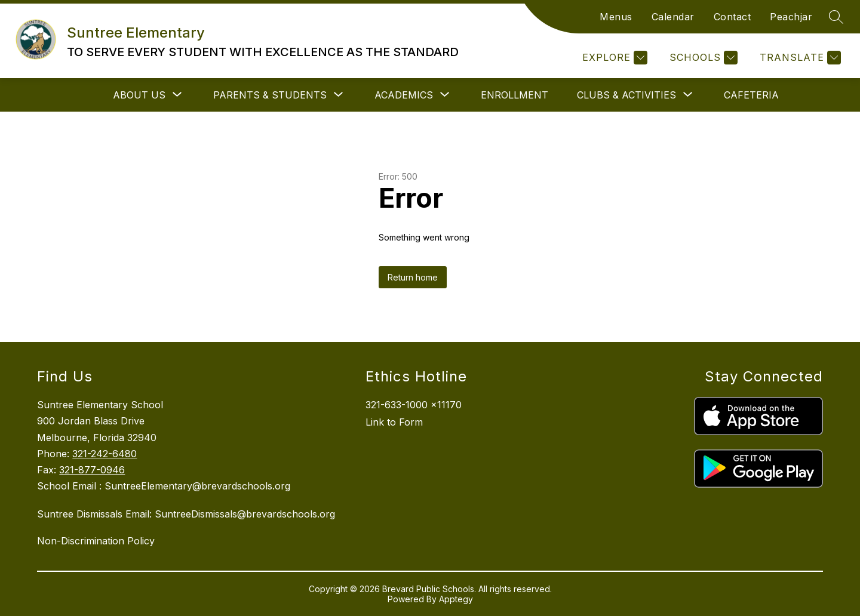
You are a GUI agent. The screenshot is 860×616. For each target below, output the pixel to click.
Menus (616, 17)
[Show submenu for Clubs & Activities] (626, 95)
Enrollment (515, 95)
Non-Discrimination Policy (96, 541)
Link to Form (394, 422)
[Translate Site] (799, 58)
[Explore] (613, 58)
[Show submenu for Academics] (404, 95)
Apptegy (456, 599)
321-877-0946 (92, 470)
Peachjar (791, 17)
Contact (732, 17)
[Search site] (836, 17)
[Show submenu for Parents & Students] (270, 95)
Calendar (673, 17)
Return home (413, 277)
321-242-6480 (105, 454)
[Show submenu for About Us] (139, 95)
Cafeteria (751, 95)
